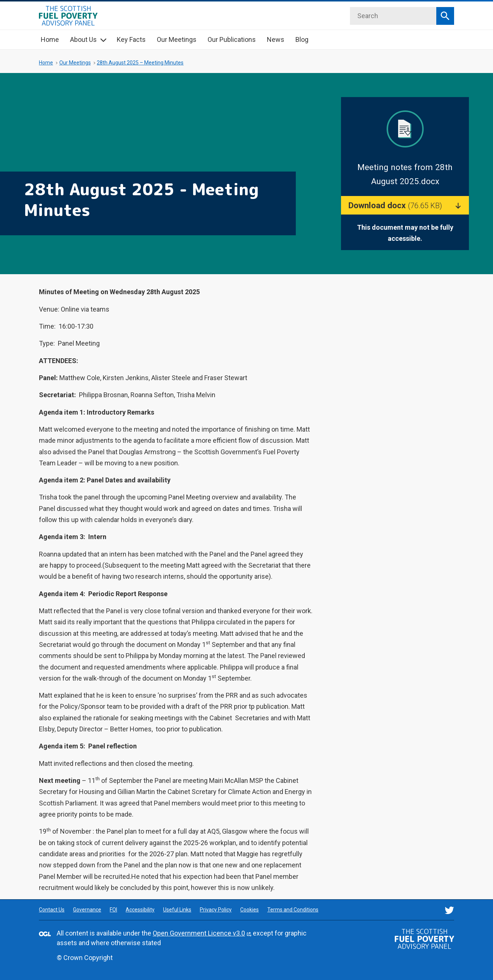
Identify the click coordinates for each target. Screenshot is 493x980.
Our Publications (232, 39)
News (276, 39)
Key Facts (131, 39)
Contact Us (52, 910)
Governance (87, 910)
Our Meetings (177, 39)
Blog (302, 39)
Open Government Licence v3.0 (199, 933)
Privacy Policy (216, 910)
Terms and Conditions (293, 910)
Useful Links (177, 910)
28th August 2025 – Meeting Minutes (140, 63)
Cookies (249, 910)
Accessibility (140, 910)
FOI (113, 910)
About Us (83, 39)
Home (50, 39)
